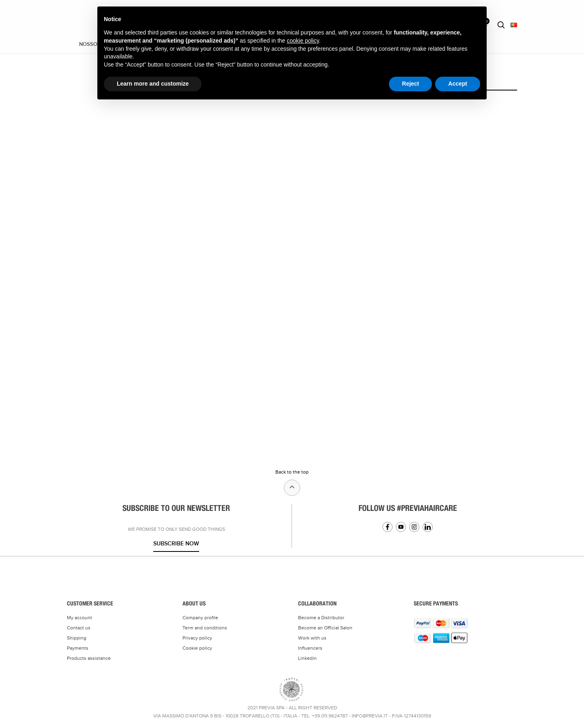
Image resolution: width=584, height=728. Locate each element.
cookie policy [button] (303, 41)
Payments (78, 648)
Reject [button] (410, 84)
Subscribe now (176, 544)
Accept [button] (458, 84)
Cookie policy (197, 648)
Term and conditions (205, 628)
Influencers (310, 648)
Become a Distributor (321, 618)
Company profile (200, 618)
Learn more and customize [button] (153, 84)
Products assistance (89, 658)
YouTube (401, 527)
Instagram (414, 527)
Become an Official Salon (325, 628)
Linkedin (428, 527)
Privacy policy (197, 638)
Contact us (79, 628)
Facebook (388, 527)
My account (79, 618)
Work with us (312, 638)
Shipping (77, 638)
